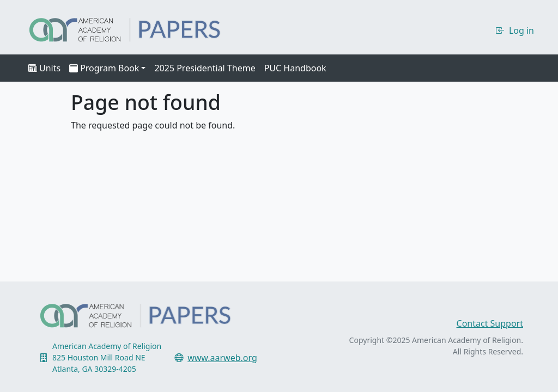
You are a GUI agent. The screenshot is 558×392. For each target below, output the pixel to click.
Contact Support (490, 323)
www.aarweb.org (222, 358)
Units (44, 68)
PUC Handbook (295, 68)
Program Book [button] (104, 68)
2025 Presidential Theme (205, 68)
